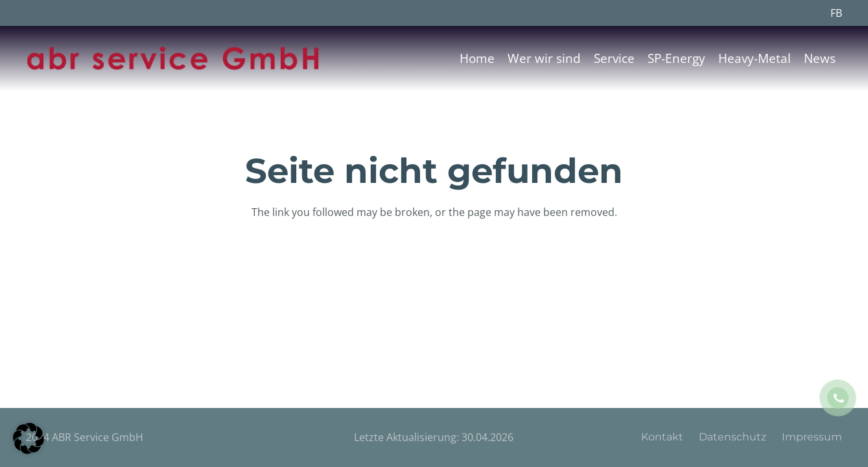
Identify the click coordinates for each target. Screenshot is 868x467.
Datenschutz (733, 437)
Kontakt (662, 437)
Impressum (812, 437)
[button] (29, 438)
